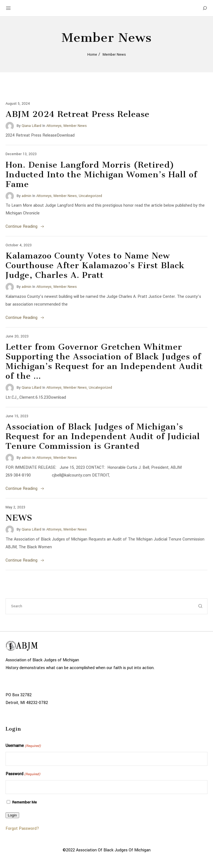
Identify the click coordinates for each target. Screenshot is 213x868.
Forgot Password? (22, 829)
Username (23, 746)
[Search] (205, 8)
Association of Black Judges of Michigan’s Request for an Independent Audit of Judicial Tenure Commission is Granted (103, 436)
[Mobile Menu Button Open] (8, 8)
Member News (75, 126)
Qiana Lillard (31, 126)
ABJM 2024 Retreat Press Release (78, 114)
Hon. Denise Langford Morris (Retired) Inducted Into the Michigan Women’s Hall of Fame (101, 175)
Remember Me (25, 802)
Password (23, 774)
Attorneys (54, 126)
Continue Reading (25, 226)
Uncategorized (90, 196)
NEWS (19, 518)
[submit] (201, 606)
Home (92, 55)
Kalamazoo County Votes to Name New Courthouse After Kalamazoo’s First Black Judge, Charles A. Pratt (95, 265)
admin (26, 196)
